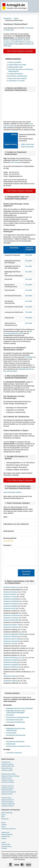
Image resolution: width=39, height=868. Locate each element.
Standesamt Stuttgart (7, 770)
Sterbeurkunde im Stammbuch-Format (18, 746)
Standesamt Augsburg (7, 802)
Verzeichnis (27, 856)
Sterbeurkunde (11, 744)
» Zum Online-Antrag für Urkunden (19, 51)
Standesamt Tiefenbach (11, 637)
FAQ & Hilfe (5, 854)
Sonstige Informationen (15, 74)
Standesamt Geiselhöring (12, 660)
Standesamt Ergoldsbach (11, 601)
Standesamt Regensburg (8, 804)
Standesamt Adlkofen (10, 594)
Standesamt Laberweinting (12, 641)
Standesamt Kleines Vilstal (12, 639)
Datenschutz (21, 854)
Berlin (3, 817)
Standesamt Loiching (10, 597)
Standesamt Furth (9, 644)
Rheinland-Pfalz (6, 837)
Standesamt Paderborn (8, 806)
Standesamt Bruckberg (11, 662)
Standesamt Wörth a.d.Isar (12, 587)
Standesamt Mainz (6, 798)
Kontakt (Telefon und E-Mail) (17, 65)
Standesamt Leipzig (7, 768)
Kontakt (20, 856)
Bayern (16, 18)
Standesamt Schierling (11, 681)
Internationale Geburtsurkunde (16, 735)
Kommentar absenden (26, 573)
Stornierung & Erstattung (10, 856)
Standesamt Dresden (7, 790)
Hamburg (4, 825)
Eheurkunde (10, 715)
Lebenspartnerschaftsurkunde (16, 722)
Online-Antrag (15, 162)
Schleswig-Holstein (6, 846)
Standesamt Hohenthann (11, 627)
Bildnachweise (30, 854)
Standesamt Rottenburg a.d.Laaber (15, 658)
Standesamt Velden (10, 676)
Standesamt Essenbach (11, 592)
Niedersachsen (5, 833)
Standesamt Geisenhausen (12, 615)
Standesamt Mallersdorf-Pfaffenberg (15, 634)
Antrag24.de (7, 18)
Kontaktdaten (30, 357)
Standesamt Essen (6, 778)
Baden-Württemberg (7, 813)
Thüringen (4, 848)
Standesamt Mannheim (8, 800)
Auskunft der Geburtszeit (14, 753)
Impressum (13, 854)
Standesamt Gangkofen (11, 665)
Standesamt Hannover (7, 764)
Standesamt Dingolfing (11, 606)
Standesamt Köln (6, 762)
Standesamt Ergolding (11, 599)
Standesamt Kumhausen (11, 618)
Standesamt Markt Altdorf (12, 620)
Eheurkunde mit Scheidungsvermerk (18, 717)
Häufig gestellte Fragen (16, 67)
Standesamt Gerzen (10, 608)
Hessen (3, 827)
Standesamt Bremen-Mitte (8, 774)
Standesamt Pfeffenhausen (12, 667)
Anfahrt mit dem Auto (27, 144)
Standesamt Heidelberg (8, 782)
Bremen (4, 823)
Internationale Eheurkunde (14, 720)
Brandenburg (5, 819)
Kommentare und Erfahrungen (18, 76)
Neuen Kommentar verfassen (17, 78)
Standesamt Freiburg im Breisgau (10, 776)
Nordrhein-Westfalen (7, 835)
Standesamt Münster (7, 794)
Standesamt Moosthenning (12, 604)
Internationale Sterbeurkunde (15, 742)
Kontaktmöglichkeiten (16, 40)
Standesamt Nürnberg (7, 780)
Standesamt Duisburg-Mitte (9, 792)
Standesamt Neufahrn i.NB (12, 625)
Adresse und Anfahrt (15, 62)
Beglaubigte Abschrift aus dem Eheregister (20, 708)
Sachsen (4, 842)
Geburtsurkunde (11, 733)
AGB (36, 854)
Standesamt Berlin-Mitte (8, 766)
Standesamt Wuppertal (8, 788)
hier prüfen (29, 255)
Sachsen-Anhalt (6, 844)
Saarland (4, 839)
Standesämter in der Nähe (16, 81)
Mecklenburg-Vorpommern (8, 829)
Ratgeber (34, 856)
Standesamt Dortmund (7, 786)
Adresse (6, 40)
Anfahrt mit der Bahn (27, 147)
